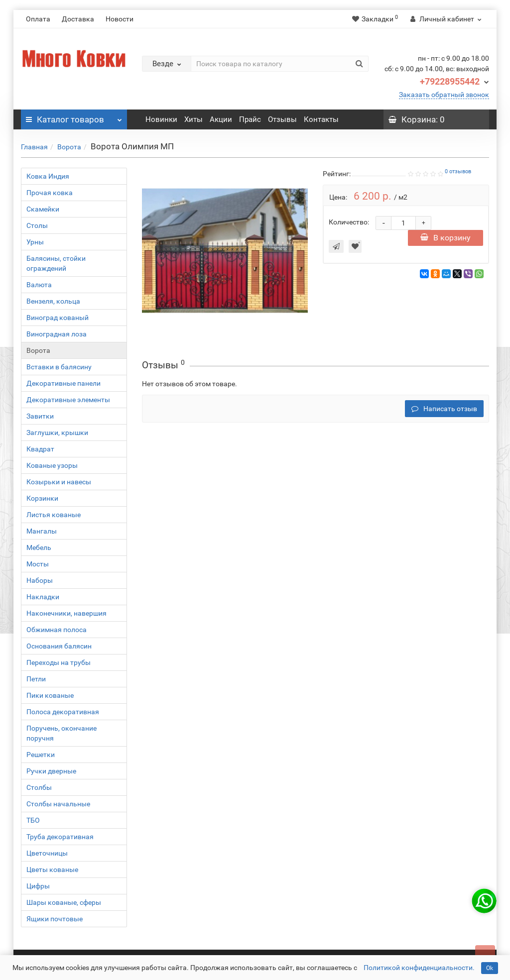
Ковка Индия (48, 176)
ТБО (33, 820)
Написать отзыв (444, 409)
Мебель (39, 547)
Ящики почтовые (55, 919)
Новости (120, 19)
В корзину (446, 238)
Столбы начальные (58, 804)
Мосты (38, 564)
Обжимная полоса (57, 630)
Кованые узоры (52, 465)
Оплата (38, 19)
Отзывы (282, 119)
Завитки (40, 416)
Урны (35, 242)
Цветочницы (47, 853)
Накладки (43, 597)
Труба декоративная (60, 837)
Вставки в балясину (59, 367)
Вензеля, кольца (53, 301)
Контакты (321, 119)
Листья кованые (54, 515)
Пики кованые (50, 695)
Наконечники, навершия (66, 613)
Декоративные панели (64, 383)
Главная (34, 147)
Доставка (78, 19)
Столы (37, 225)
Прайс (250, 119)
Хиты (193, 119)
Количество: (349, 222)
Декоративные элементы (68, 400)
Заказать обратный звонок (444, 95)
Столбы (39, 787)
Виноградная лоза (57, 334)
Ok (490, 968)
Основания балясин (59, 646)
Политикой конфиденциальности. (419, 968)
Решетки (41, 755)
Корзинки (42, 498)
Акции (221, 119)
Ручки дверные (51, 771)
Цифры (38, 886)
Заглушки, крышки (57, 433)
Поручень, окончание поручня (62, 733)
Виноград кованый (58, 318)
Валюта (39, 285)
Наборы (40, 580)
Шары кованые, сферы (64, 902)
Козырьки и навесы (59, 482)
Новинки (161, 119)
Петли (36, 679)
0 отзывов (458, 171)
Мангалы (42, 531)
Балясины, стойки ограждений (56, 263)
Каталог (74, 117)
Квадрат (40, 449)
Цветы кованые (52, 870)
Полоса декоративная (63, 712)
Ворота (69, 147)
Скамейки (43, 209)
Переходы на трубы (59, 662)
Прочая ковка (50, 193)
